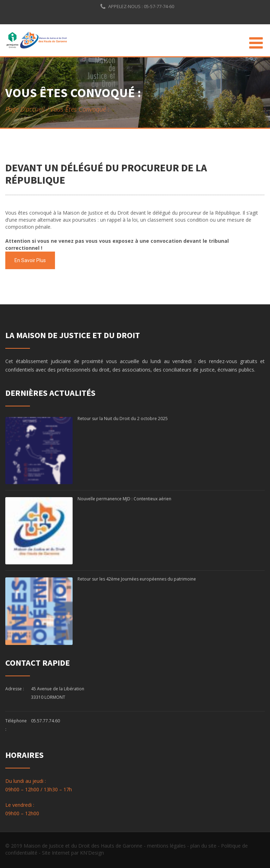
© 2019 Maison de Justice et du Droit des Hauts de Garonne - (76, 846)
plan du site (203, 846)
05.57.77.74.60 (45, 721)
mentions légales (166, 846)
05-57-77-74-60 (158, 6)
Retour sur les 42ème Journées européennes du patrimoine (137, 579)
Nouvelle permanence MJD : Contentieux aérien (124, 499)
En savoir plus (30, 260)
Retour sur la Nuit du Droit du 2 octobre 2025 (123, 419)
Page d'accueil (25, 109)
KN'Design (92, 853)
